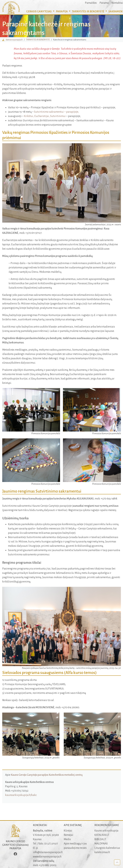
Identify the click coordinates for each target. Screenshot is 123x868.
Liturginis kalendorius (107, 848)
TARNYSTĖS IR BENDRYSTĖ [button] (88, 12)
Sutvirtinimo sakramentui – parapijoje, (56, 112)
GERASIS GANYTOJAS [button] (39, 12)
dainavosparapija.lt (12, 40)
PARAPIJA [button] (62, 12)
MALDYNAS (101, 844)
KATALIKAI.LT (102, 835)
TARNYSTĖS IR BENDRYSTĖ (38, 40)
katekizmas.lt (102, 852)
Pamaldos (91, 3)
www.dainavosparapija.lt (47, 857)
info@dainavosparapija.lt (48, 852)
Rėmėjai (68, 835)
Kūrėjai (68, 831)
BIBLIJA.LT (100, 839)
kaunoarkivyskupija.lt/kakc (21, 795)
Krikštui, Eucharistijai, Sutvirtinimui (45, 116)
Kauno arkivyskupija (106, 831)
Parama (104, 3)
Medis (67, 839)
